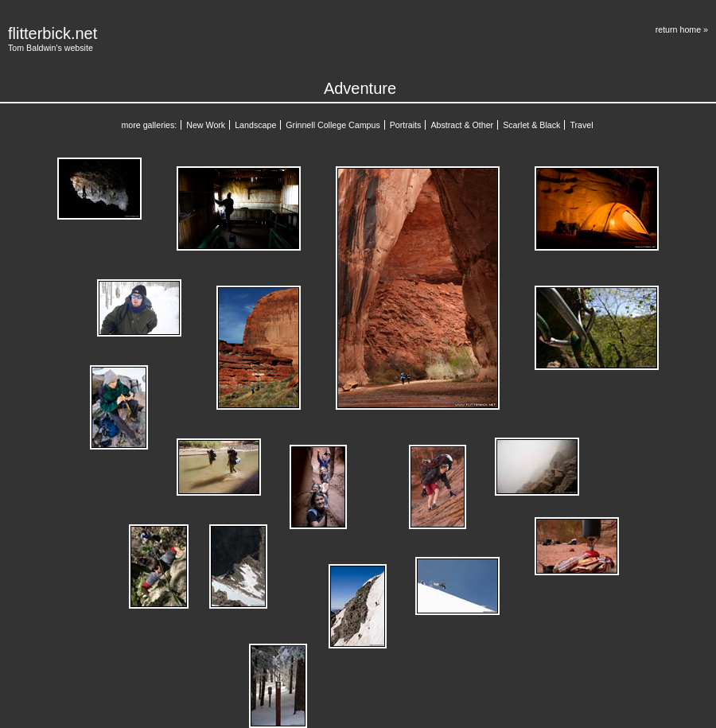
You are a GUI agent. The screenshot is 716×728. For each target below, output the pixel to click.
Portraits (406, 125)
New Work (206, 125)
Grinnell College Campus (333, 125)
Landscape (255, 125)
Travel (581, 125)
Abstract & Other (462, 125)
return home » (682, 29)
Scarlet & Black (531, 125)
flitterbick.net (53, 33)
